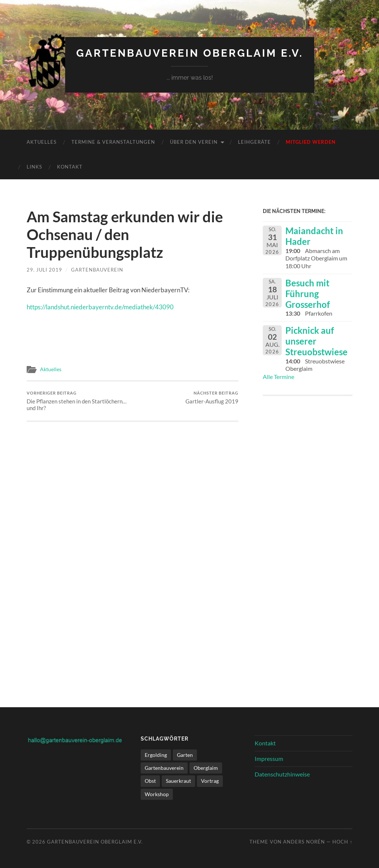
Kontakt (70, 167)
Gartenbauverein (97, 270)
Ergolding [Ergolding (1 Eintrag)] (156, 755)
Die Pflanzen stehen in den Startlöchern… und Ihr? (78, 401)
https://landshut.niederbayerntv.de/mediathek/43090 (100, 307)
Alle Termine (279, 377)
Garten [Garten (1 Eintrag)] (185, 755)
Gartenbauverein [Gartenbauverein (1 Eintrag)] (164, 768)
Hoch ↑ (342, 842)
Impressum (269, 759)
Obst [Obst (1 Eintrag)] (150, 781)
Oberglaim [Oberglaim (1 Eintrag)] (206, 768)
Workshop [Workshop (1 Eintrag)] (157, 794)
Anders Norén (304, 842)
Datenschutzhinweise (282, 774)
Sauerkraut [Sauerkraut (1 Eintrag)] (178, 781)
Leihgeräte (254, 142)
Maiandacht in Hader (314, 236)
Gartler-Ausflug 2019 (212, 398)
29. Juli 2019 (44, 270)
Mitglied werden (311, 142)
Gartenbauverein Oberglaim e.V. (190, 53)
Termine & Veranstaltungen (113, 142)
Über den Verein (194, 142)
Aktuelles (42, 142)
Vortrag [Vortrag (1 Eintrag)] (210, 781)
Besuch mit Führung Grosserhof (308, 294)
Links (34, 167)
